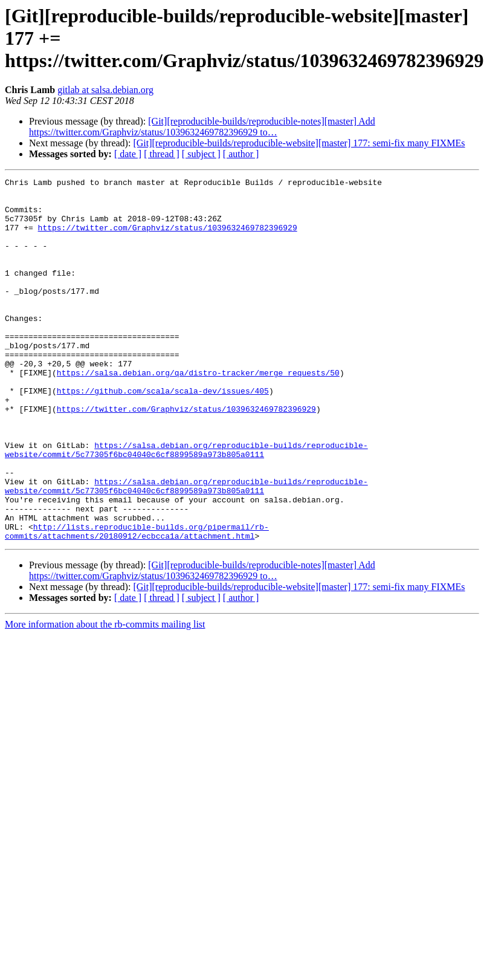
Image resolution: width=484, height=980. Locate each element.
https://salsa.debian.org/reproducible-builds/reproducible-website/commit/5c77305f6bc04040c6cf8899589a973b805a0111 (186, 505)
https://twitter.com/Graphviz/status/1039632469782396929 (168, 238)
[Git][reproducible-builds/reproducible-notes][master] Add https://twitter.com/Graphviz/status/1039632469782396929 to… (202, 127)
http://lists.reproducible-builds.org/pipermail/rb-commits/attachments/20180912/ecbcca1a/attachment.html (137, 603)
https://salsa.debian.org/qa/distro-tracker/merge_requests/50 (198, 412)
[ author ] (241, 154)
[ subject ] (201, 154)
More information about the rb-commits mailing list (105, 697)
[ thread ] (162, 154)
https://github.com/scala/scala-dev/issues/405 (163, 434)
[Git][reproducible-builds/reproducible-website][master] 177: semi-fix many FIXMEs (299, 143)
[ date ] (128, 154)
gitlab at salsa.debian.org (105, 90)
